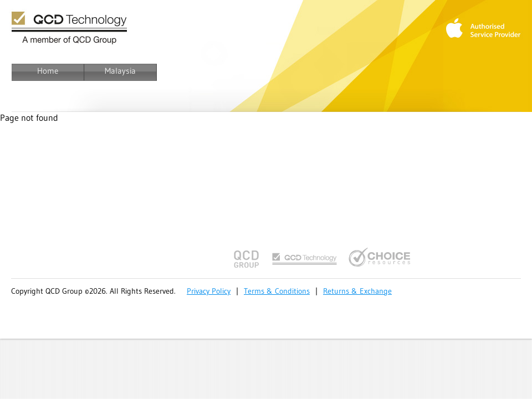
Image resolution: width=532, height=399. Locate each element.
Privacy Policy (209, 291)
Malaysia (120, 71)
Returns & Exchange (357, 291)
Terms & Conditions (277, 291)
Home (48, 71)
